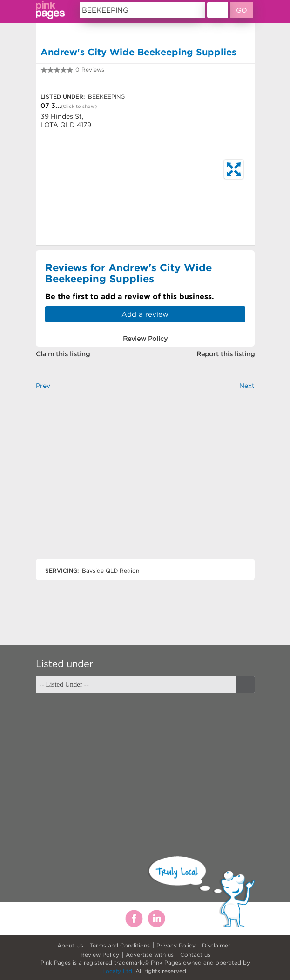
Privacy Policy (176, 945)
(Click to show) (79, 106)
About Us (70, 945)
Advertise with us (150, 955)
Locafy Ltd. (118, 971)
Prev (43, 386)
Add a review (145, 314)
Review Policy (100, 955)
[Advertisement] (145, 482)
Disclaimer (216, 945)
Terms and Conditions (120, 945)
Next (247, 386)
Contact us (195, 955)
